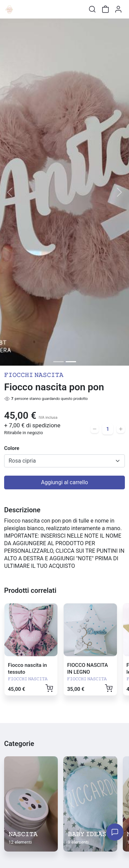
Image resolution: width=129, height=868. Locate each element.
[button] (10, 192)
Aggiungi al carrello (64, 482)
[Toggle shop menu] (23, 9)
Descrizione (22, 510)
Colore (12, 448)
